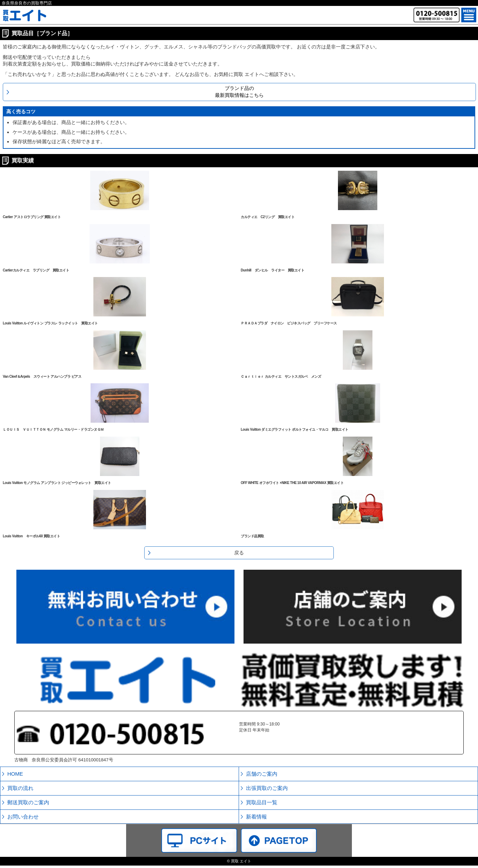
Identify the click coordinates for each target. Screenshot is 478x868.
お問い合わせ (23, 817)
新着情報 (256, 817)
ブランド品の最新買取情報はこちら (239, 92)
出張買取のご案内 (267, 788)
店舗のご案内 (262, 774)
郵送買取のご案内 (28, 802)
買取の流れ (20, 788)
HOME (15, 774)
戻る (239, 553)
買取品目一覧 (262, 802)
